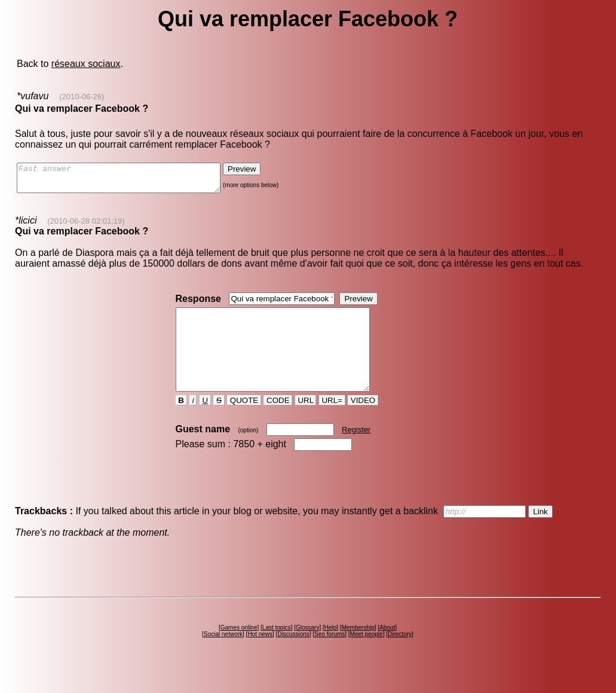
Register (356, 451)
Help (331, 649)
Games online (239, 649)
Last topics (277, 649)
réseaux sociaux (86, 64)
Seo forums (330, 656)
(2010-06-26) (82, 97)
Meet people (367, 656)
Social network (223, 656)
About (387, 649)
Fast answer (131, 181)
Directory (400, 656)
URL (306, 422)
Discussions (293, 656)
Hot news (260, 656)
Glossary (307, 649)
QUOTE (244, 422)
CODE (278, 422)
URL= (332, 422)
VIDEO (363, 422)
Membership (358, 649)
